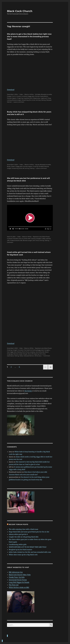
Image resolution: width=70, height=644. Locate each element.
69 (36, 94)
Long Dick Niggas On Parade (19, 582)
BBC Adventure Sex (16, 572)
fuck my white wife (24, 239)
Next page (50, 369)
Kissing (19, 352)
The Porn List (14, 585)
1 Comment (47, 356)
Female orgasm (12, 98)
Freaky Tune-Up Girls (17, 577)
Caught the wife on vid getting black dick (24, 537)
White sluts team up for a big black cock (23, 555)
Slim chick (32, 100)
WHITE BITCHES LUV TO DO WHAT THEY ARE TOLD (28, 547)
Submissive (10, 356)
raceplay (33, 352)
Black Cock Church (20, 11)
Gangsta (39, 239)
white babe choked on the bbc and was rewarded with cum (30, 552)
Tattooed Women (29, 356)
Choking (10, 350)
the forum (28, 391)
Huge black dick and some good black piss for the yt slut (29, 532)
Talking (43, 100)
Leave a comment (19, 102)
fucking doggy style (38, 350)
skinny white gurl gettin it (18, 534)
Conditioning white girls (18, 544)
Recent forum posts (19, 524)
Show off (22, 168)
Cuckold (9, 239)
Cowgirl (9, 96)
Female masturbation (42, 96)
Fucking (35, 166)
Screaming (25, 100)
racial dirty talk (40, 352)
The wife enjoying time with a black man (24, 529)
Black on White (29, 94)
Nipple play (37, 98)
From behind (28, 350)
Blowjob (43, 94)
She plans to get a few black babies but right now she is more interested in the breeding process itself (29, 37)
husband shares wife (16, 240)
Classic (13, 166)
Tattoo (21, 356)
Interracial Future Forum (18, 580)
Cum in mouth (16, 96)
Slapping (36, 354)
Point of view (26, 352)
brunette (49, 94)
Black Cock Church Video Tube (20, 575)
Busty (9, 166)
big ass (37, 165)
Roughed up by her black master (20, 550)
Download (11, 90)
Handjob (41, 166)
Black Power (46, 237)
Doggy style (31, 96)
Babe (39, 94)
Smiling (38, 100)
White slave (38, 356)
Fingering (20, 98)
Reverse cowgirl (17, 100)
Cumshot (24, 96)
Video (21, 94)
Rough (25, 354)
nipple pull (44, 98)
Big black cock (37, 237)
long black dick (28, 98)
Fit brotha (15, 239)
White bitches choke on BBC (19, 587)
